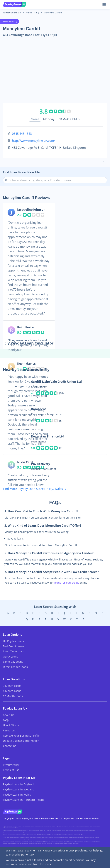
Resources (9, 730)
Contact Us (10, 746)
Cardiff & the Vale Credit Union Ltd (56, 382)
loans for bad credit (67, 583)
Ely (38, 13)
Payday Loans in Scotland (19, 789)
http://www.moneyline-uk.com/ (34, 141)
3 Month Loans (12, 686)
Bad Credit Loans (13, 646)
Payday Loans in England (18, 784)
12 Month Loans (13, 696)
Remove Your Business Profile (21, 736)
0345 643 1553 (22, 134)
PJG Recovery (41, 464)
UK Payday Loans (13, 641)
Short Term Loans (14, 651)
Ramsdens (39, 409)
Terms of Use (11, 770)
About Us (9, 715)
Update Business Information (21, 741)
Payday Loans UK (12, 13)
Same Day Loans (13, 662)
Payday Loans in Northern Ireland (24, 800)
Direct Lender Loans (15, 667)
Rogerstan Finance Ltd (48, 436)
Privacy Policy (11, 765)
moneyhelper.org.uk (22, 854)
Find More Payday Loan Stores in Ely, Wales (35, 489)
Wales (29, 13)
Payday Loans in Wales (17, 795)
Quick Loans (10, 657)
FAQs (6, 720)
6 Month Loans (12, 691)
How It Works (11, 725)
